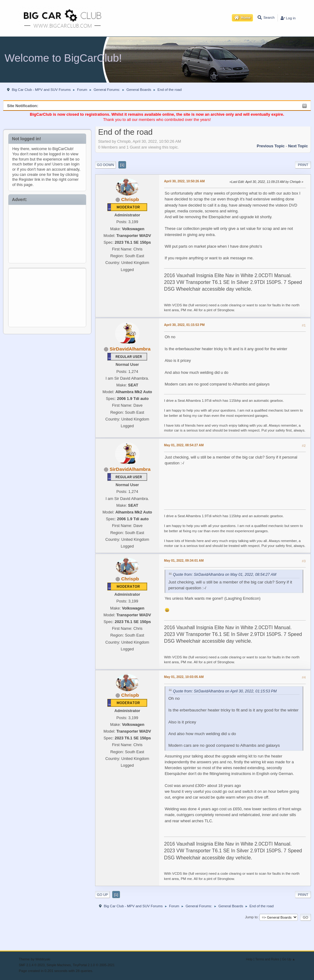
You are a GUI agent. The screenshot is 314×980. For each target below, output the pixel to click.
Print (303, 165)
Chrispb (130, 199)
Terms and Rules (267, 959)
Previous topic (271, 146)
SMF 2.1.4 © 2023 (32, 965)
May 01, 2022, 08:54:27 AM (184, 445)
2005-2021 (107, 965)
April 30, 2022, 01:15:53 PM (184, 325)
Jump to (251, 917)
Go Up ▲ (289, 959)
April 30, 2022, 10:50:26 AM (184, 181)
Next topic (298, 146)
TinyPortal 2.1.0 (84, 965)
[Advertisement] (47, 233)
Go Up (102, 895)
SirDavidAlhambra (130, 349)
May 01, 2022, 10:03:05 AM (184, 677)
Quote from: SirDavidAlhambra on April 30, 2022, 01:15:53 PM (225, 691)
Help (249, 959)
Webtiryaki (43, 959)
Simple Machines (59, 965)
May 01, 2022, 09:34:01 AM (184, 561)
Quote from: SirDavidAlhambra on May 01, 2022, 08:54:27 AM (225, 575)
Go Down (105, 165)
